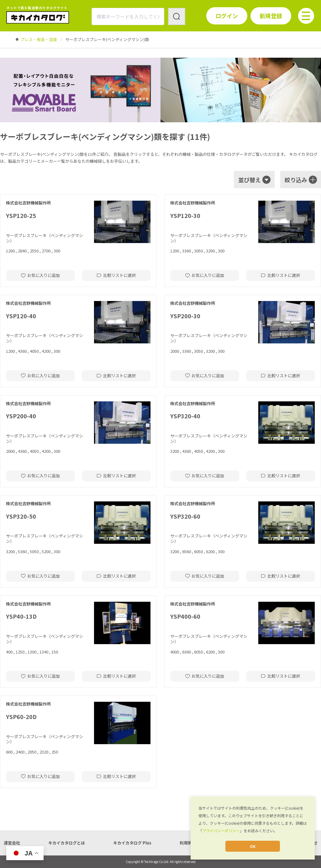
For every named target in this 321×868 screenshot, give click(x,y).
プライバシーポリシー (221, 831)
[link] (39, 39)
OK (253, 846)
